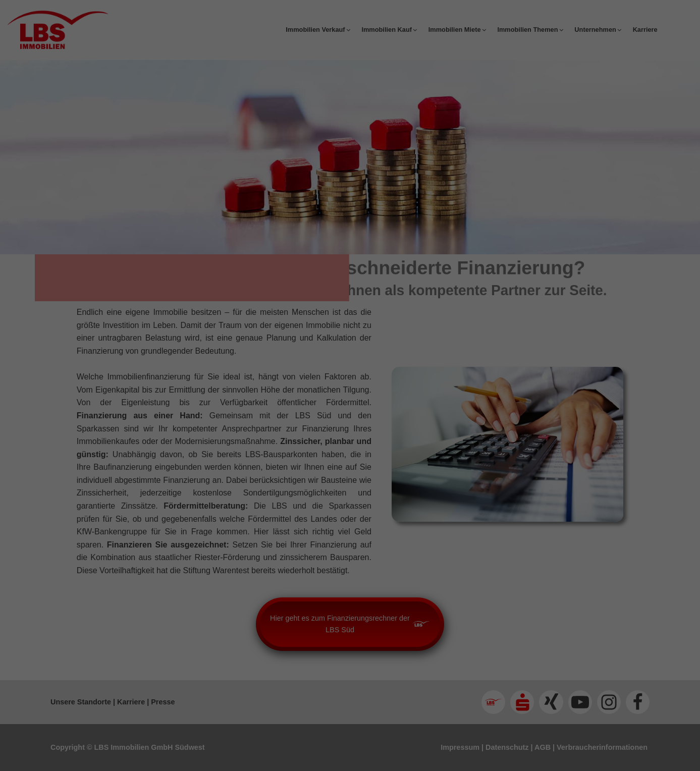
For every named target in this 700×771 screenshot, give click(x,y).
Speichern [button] (350, 474)
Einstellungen (315, 366)
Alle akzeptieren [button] (350, 445)
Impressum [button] (399, 526)
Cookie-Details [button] (306, 526)
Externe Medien (428, 409)
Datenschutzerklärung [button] (355, 526)
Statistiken (338, 409)
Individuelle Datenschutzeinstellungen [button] (350, 504)
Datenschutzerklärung (287, 346)
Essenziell (256, 409)
